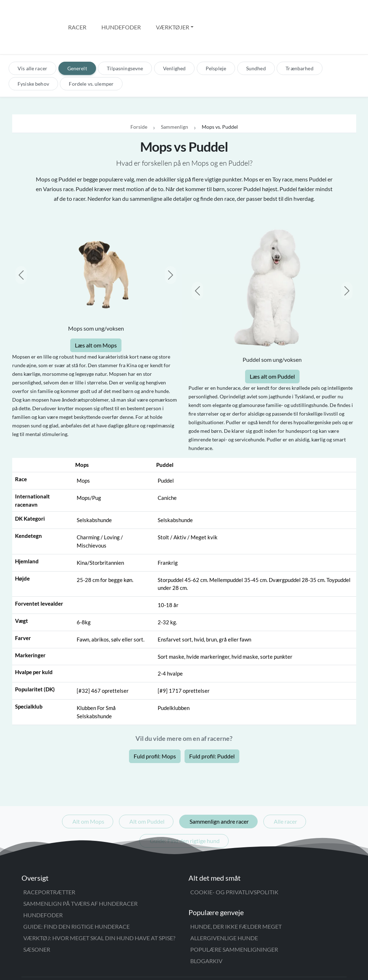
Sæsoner (37, 919)
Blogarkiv (206, 930)
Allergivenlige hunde (224, 907)
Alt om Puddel (147, 791)
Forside (139, 97)
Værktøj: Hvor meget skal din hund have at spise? (99, 907)
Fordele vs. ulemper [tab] (91, 53)
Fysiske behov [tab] (33, 53)
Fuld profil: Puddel (212, 726)
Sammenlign (175, 97)
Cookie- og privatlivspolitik (234, 861)
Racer (77, 12)
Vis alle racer (32, 38)
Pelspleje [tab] (216, 38)
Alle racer (285, 791)
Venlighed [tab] (174, 38)
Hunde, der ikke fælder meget (236, 896)
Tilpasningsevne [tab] (125, 38)
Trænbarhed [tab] (299, 38)
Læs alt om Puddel (272, 346)
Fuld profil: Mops (155, 726)
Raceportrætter (49, 861)
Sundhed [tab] (256, 38)
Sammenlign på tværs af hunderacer (80, 873)
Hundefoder (121, 12)
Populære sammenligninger (234, 919)
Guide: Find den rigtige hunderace (77, 896)
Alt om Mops (88, 791)
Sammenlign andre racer (219, 791)
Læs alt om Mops (96, 315)
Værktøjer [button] (173, 12)
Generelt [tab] (77, 38)
